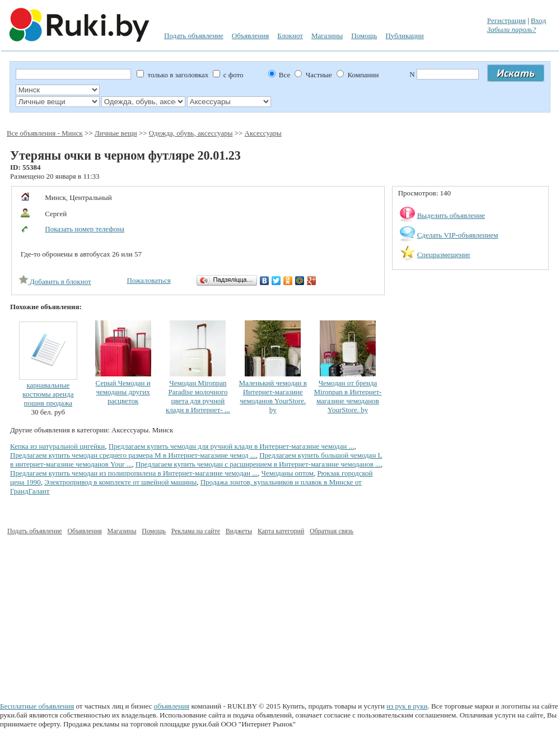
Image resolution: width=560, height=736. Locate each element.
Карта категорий (281, 531)
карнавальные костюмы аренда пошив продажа (48, 394)
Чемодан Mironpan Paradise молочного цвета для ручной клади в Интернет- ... (198, 396)
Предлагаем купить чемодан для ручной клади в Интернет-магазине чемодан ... (232, 446)
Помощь (364, 36)
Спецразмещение (444, 255)
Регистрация (507, 20)
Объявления (251, 36)
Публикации (404, 36)
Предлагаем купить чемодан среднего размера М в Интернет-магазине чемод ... (133, 455)
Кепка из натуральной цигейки (57, 446)
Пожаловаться (149, 280)
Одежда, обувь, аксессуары (191, 133)
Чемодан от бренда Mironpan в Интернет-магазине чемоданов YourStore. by (348, 396)
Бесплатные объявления (37, 706)
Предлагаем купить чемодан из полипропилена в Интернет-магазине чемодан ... (134, 473)
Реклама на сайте (196, 531)
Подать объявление (194, 36)
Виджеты (239, 531)
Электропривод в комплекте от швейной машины (120, 482)
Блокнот (290, 36)
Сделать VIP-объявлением (458, 235)
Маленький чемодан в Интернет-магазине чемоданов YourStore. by (272, 396)
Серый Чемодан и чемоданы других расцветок (123, 392)
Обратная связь (332, 531)
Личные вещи (116, 133)
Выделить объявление (451, 215)
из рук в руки (407, 706)
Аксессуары (263, 133)
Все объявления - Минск (45, 133)
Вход (538, 20)
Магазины (327, 36)
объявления (172, 706)
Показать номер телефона (85, 229)
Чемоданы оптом (288, 473)
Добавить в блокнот (55, 281)
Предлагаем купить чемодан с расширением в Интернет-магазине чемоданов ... (258, 464)
